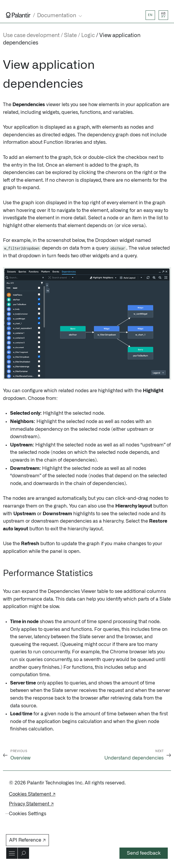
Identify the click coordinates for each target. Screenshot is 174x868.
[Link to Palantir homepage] (18, 15)
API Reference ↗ (27, 840)
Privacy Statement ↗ (31, 804)
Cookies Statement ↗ (32, 794)
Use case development (31, 36)
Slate (70, 36)
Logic (88, 36)
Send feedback (144, 853)
